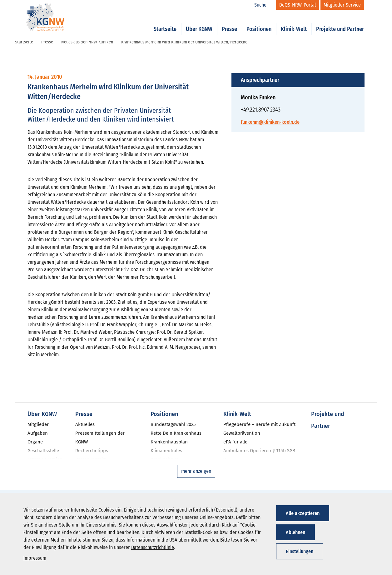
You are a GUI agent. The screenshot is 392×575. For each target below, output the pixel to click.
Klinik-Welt (294, 22)
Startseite (165, 22)
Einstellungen (300, 551)
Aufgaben (38, 433)
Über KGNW (199, 22)
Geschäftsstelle (43, 451)
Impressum (35, 558)
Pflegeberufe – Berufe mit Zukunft (259, 424)
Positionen (259, 22)
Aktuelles (85, 424)
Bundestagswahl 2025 (173, 424)
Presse (229, 22)
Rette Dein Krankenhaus (176, 433)
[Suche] (264, 5)
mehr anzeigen (196, 471)
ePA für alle (235, 442)
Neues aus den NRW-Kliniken (87, 42)
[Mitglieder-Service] (342, 5)
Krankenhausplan (169, 442)
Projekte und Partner (340, 22)
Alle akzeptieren (303, 513)
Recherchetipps (92, 451)
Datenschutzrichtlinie (153, 547)
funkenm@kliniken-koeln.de (270, 122)
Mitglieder (38, 424)
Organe (35, 442)
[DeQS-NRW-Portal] (298, 5)
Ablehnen (295, 532)
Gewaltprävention (242, 433)
